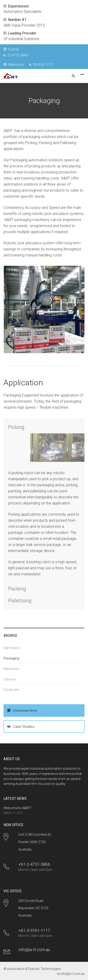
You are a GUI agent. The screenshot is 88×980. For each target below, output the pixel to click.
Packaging (11, 658)
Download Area (22, 711)
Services (10, 679)
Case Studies (21, 727)
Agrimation (12, 648)
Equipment (11, 690)
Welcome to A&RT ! (18, 808)
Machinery (11, 669)
